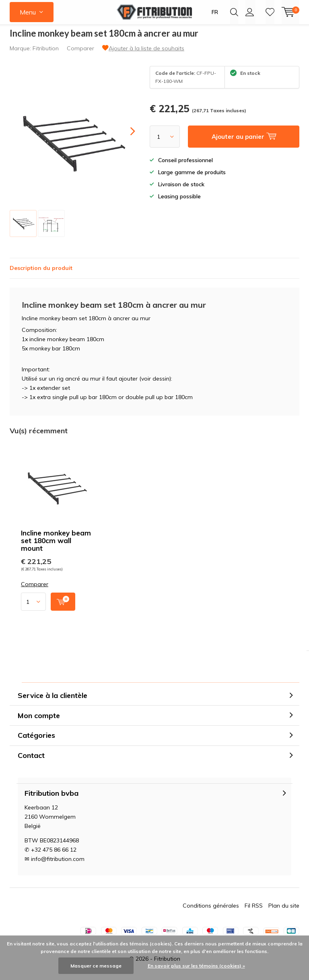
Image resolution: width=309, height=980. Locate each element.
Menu (28, 12)
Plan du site (284, 912)
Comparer (80, 54)
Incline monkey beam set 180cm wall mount (56, 547)
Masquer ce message (96, 966)
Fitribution (46, 54)
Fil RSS (254, 912)
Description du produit (41, 274)
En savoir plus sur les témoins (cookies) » (196, 966)
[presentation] (126, 137)
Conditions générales (211, 912)
